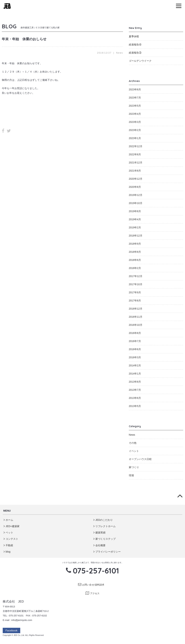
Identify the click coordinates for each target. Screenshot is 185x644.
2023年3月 (135, 122)
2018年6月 (135, 260)
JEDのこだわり (103, 520)
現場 (131, 475)
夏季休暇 (134, 36)
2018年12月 (136, 236)
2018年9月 (135, 244)
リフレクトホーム (105, 526)
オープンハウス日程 (140, 459)
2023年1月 (135, 138)
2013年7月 (135, 390)
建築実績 (99, 533)
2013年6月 (135, 398)
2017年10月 (136, 284)
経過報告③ (135, 53)
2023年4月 (135, 114)
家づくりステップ (105, 539)
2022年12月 (136, 146)
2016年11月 (136, 317)
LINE (16, 131)
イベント (134, 451)
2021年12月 (136, 163)
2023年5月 (135, 106)
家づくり (134, 467)
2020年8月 (135, 187)
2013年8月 (135, 382)
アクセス (93, 593)
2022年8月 (135, 154)
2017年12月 (136, 276)
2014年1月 (135, 374)
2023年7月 (135, 98)
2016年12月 (136, 309)
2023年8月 (135, 89)
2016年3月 (135, 357)
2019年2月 (135, 227)
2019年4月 (135, 219)
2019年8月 (135, 211)
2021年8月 (135, 171)
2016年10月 (136, 325)
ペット (8, 533)
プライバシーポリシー (107, 552)
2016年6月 (135, 349)
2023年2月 (135, 130)
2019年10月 (136, 203)
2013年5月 (135, 406)
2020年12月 (136, 179)
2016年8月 (135, 333)
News (120, 53)
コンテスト (11, 539)
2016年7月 (135, 341)
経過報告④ (135, 45)
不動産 (8, 545)
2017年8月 (135, 301)
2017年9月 (135, 292)
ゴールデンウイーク (140, 61)
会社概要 (99, 545)
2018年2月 (135, 268)
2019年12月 (136, 195)
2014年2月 (135, 365)
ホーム (8, 520)
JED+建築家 (12, 526)
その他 (133, 443)
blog (7, 552)
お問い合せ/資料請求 (91, 585)
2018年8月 (135, 252)
